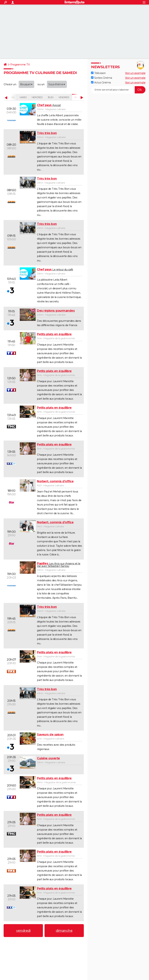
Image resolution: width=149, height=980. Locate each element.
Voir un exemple (135, 73)
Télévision (98, 73)
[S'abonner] (118, 90)
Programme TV (20, 65)
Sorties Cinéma (102, 78)
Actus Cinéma (101, 83)
